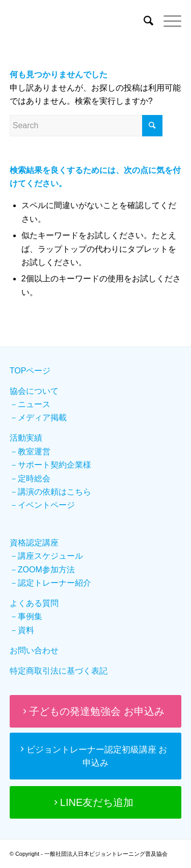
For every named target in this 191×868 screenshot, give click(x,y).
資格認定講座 (34, 543)
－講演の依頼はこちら (50, 492)
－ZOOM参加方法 (42, 570)
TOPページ (30, 371)
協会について (34, 391)
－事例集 (26, 616)
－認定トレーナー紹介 (50, 583)
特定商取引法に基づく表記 (59, 671)
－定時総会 (30, 479)
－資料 (22, 630)
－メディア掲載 (38, 417)
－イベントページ (42, 505)
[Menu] (167, 21)
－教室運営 (30, 452)
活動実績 (26, 438)
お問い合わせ (34, 650)
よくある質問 (34, 603)
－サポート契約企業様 (50, 465)
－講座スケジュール (46, 556)
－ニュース (30, 404)
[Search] (143, 21)
